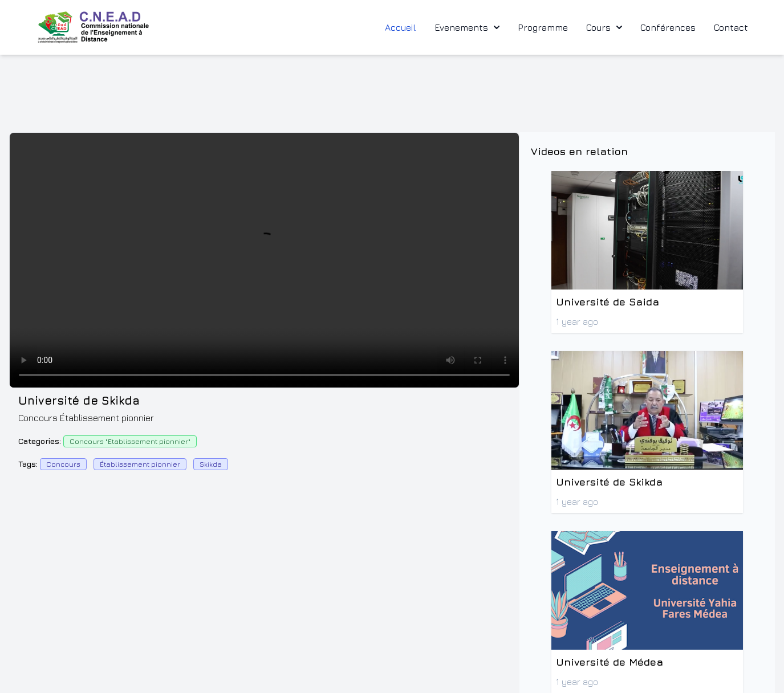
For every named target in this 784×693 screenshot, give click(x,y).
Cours (604, 27)
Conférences (668, 27)
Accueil (401, 27)
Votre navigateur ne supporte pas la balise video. (264, 260)
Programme (543, 27)
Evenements (467, 27)
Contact (731, 27)
